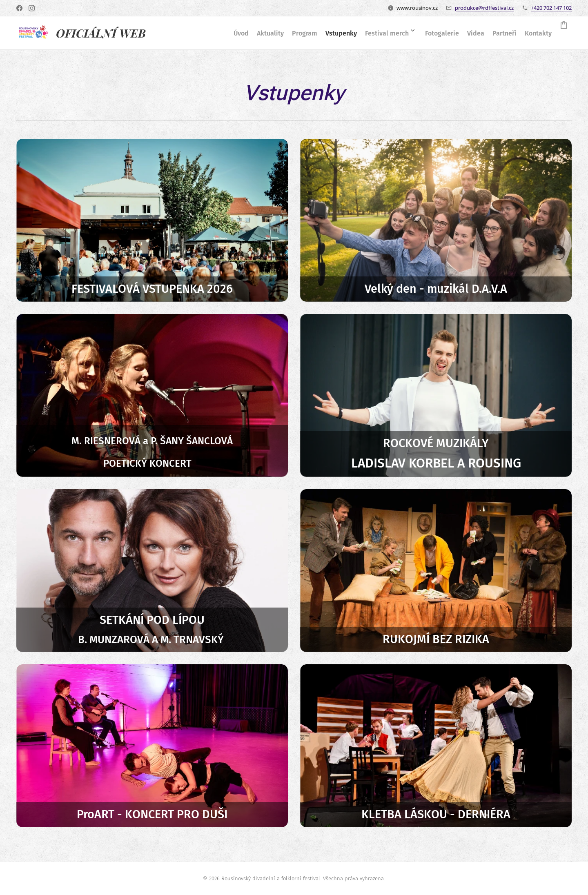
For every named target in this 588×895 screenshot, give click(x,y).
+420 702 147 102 (551, 8)
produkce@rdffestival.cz (484, 8)
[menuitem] (211, 33)
